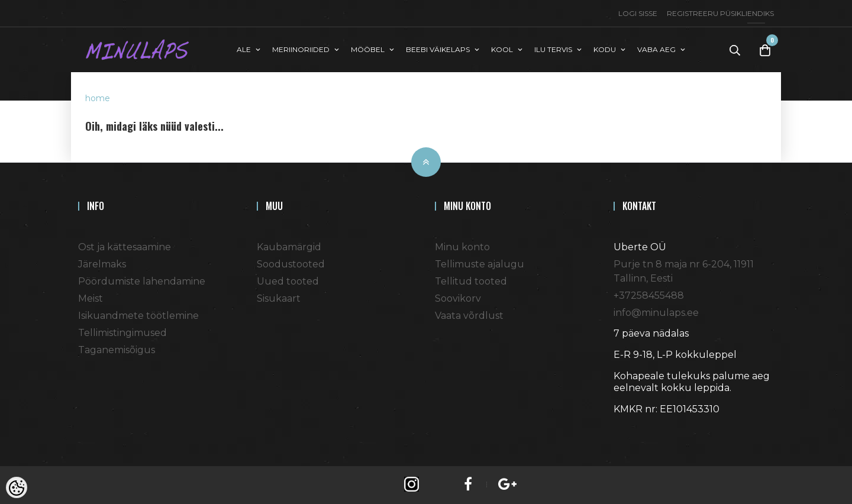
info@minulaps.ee (656, 313)
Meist (91, 298)
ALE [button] (244, 49)
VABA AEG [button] (656, 49)
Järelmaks (102, 264)
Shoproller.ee (634, 431)
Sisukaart (279, 298)
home (98, 98)
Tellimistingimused (122, 333)
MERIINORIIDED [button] (301, 49)
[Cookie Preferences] (17, 487)
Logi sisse (638, 13)
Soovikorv (458, 298)
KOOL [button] (502, 49)
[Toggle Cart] (765, 50)
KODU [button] (605, 49)
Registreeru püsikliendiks (720, 13)
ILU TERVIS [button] (553, 49)
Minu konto (462, 247)
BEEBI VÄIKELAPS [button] (438, 49)
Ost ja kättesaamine (125, 247)
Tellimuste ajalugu (480, 264)
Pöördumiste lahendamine (142, 281)
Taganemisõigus (117, 350)
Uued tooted (288, 281)
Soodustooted (291, 264)
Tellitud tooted (471, 281)
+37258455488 (649, 295)
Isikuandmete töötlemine (138, 316)
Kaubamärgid (289, 247)
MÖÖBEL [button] (368, 49)
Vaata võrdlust (469, 316)
